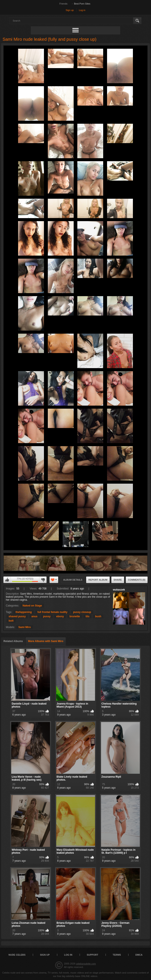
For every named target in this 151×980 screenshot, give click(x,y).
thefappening (24, 612)
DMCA (139, 955)
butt (11, 621)
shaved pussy (17, 616)
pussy (47, 616)
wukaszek (119, 590)
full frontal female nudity (52, 612)
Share (118, 580)
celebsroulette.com (86, 964)
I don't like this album (43, 580)
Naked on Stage (32, 606)
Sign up (70, 10)
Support (93, 955)
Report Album (98, 580)
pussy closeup (82, 612)
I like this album (7, 580)
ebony (60, 616)
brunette (75, 616)
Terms (117, 955)
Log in (82, 10)
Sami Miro (24, 627)
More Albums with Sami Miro (46, 641)
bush (98, 616)
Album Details (73, 580)
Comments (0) (137, 580)
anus (34, 616)
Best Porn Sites (82, 4)
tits (87, 616)
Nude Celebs (17, 955)
